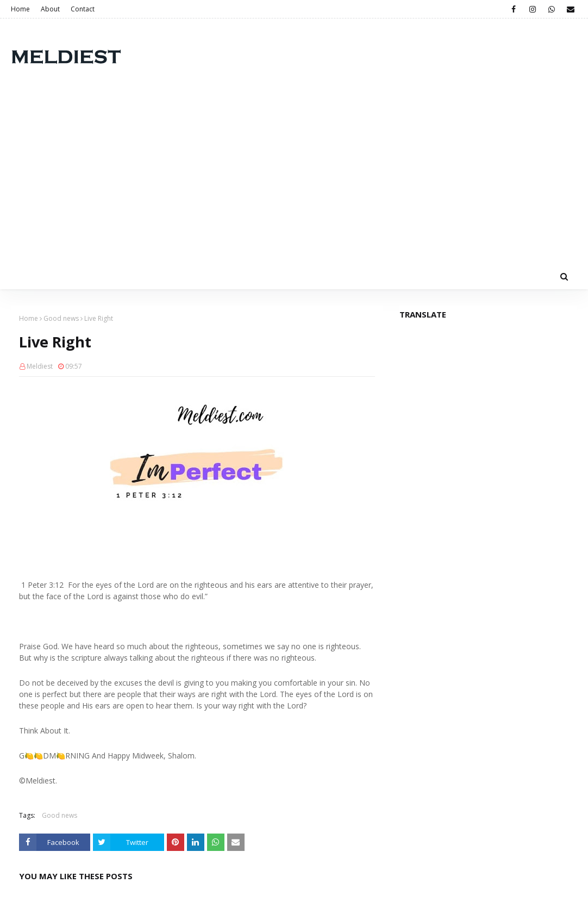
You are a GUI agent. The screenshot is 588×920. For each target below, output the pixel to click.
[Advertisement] (294, 182)
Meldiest (40, 366)
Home (20, 9)
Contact (83, 9)
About (50, 9)
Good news (61, 318)
